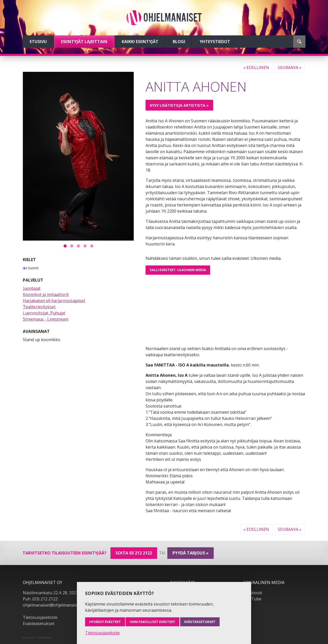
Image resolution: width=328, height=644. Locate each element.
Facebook (253, 593)
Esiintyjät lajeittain (84, 42)
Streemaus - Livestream (46, 319)
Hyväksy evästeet (105, 622)
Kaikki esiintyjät (140, 42)
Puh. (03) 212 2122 (40, 599)
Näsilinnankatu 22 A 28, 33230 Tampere (61, 593)
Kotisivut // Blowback (37, 637)
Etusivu (38, 42)
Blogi (179, 42)
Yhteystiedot (215, 42)
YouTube (253, 599)
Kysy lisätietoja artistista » (179, 105)
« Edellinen (256, 67)
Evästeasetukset (39, 623)
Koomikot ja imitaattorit (46, 294)
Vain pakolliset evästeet (152, 622)
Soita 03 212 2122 (134, 553)
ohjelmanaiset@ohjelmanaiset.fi (53, 605)
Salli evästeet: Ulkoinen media (178, 270)
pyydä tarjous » (191, 553)
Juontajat (32, 288)
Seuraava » (290, 67)
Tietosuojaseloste (40, 617)
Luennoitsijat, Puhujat (44, 313)
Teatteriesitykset (39, 307)
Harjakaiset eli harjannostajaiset (54, 301)
